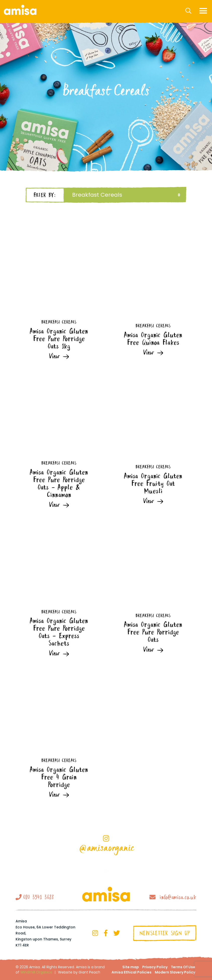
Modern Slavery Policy (175, 972)
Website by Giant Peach (79, 972)
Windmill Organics (36, 972)
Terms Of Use (183, 967)
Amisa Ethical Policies (131, 972)
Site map (131, 967)
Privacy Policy (155, 967)
